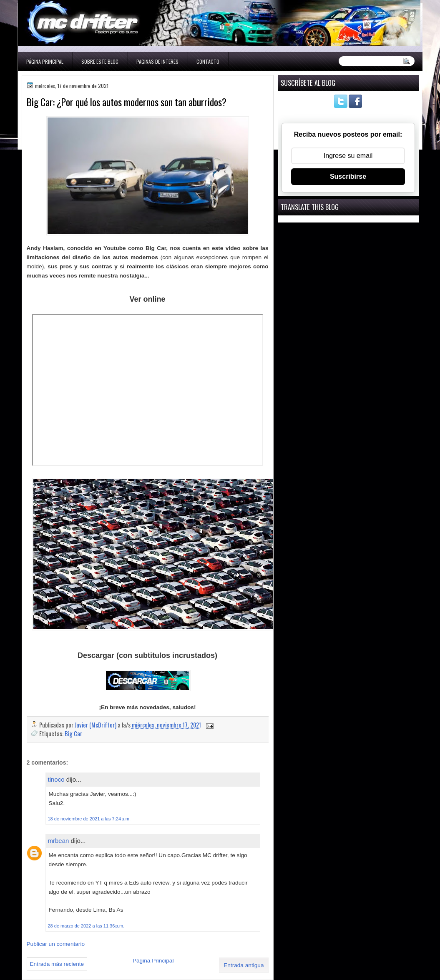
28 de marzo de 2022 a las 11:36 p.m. (86, 926)
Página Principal (45, 61)
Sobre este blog (100, 61)
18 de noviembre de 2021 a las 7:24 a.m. (89, 819)
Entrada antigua (244, 965)
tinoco (56, 779)
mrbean (59, 841)
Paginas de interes (157, 61)
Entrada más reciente (57, 964)
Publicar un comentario (56, 944)
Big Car (73, 734)
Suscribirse (348, 176)
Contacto (208, 61)
